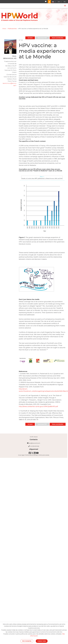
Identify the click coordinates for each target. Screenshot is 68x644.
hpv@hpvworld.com (34, 443)
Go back (30, 38)
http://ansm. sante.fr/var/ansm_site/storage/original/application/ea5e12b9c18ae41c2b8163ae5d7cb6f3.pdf (42, 390)
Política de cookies (44, 455)
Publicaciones (12, 29)
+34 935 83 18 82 (34, 446)
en (59, 2)
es (53, 2)
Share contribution (58, 38)
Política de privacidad (31, 455)
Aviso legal (21, 455)
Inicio (4, 29)
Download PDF (42, 38)
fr (65, 2)
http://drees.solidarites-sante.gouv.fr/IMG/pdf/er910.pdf (38, 407)
